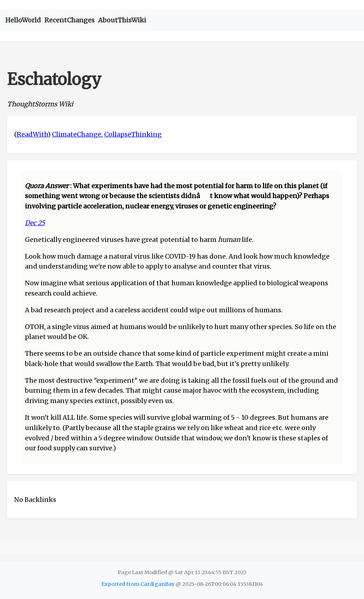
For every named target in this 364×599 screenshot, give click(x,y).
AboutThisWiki (122, 20)
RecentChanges (69, 20)
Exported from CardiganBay (138, 584)
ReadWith (32, 134)
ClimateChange (77, 134)
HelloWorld (23, 20)
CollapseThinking (133, 134)
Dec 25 (35, 223)
